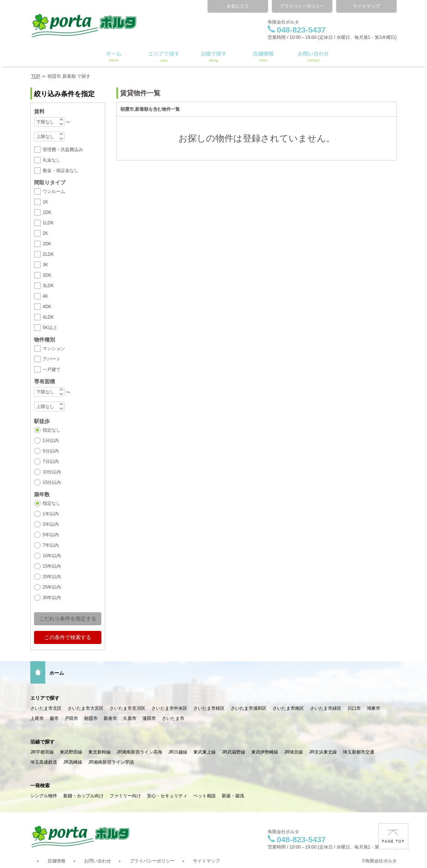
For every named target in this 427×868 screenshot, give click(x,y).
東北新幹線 (99, 752)
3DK (47, 275)
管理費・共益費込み (63, 150)
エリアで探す (45, 698)
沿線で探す (42, 742)
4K (45, 296)
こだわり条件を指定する (68, 619)
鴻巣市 (374, 708)
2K (45, 233)
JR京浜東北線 (323, 752)
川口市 (354, 708)
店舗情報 (56, 861)
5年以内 (51, 535)
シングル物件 (44, 796)
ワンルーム (54, 191)
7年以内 (51, 545)
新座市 (110, 718)
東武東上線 (205, 752)
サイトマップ (206, 861)
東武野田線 (71, 752)
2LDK (48, 254)
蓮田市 (149, 718)
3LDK (48, 286)
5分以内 (51, 451)
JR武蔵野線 (234, 752)
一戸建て (52, 369)
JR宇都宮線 (42, 752)
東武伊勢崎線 (265, 752)
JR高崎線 (73, 762)
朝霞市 (91, 718)
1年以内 (51, 514)
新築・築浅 (233, 796)
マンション (54, 349)
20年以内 (52, 577)
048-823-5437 (297, 30)
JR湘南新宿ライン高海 (140, 752)
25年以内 (52, 587)
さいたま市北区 (46, 708)
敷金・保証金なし (61, 171)
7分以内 (51, 461)
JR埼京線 (294, 752)
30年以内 (52, 598)
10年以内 (52, 556)
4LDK (48, 317)
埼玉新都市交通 (359, 752)
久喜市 (130, 718)
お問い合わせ (98, 861)
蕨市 (54, 718)
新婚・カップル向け (83, 796)
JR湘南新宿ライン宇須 (111, 762)
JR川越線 (178, 752)
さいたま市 (173, 718)
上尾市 (37, 718)
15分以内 (52, 482)
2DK (47, 244)
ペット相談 (205, 796)
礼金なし (52, 160)
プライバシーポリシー (152, 861)
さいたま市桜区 (209, 708)
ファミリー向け (125, 796)
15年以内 (52, 566)
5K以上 (50, 328)
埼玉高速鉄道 (44, 762)
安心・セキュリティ (167, 796)
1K (45, 202)
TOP (36, 76)
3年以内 (51, 524)
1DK (47, 212)
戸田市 (71, 718)
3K (45, 265)
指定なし (52, 430)
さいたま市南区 (288, 708)
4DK (47, 307)
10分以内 (52, 472)
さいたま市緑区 (326, 708)
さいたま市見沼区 (128, 708)
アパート (52, 359)
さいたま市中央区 (169, 708)
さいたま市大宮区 (86, 708)
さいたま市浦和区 (249, 708)
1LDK (48, 223)
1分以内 (51, 441)
